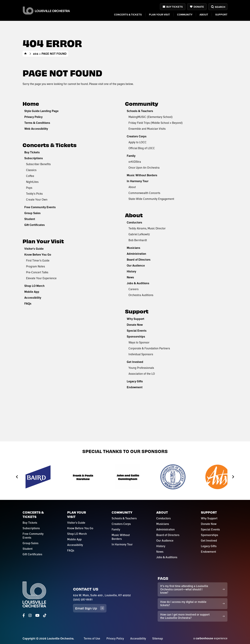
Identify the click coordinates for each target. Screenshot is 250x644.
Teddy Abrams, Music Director (147, 228)
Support (221, 14)
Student (30, 219)
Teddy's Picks (34, 194)
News (130, 277)
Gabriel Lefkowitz (139, 234)
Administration (136, 254)
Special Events (137, 331)
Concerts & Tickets (128, 14)
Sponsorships (136, 336)
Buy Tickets (175, 7)
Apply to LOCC (137, 142)
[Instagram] (30, 615)
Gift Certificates (35, 225)
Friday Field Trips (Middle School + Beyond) (156, 123)
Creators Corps (137, 136)
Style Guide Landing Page (41, 111)
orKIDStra (135, 162)
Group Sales (32, 213)
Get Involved (135, 362)
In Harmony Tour (138, 181)
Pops (29, 188)
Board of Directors (139, 260)
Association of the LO (142, 374)
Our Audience (136, 265)
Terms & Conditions (37, 123)
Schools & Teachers (140, 111)
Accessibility (33, 298)
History (131, 271)
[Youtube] (37, 615)
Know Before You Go (38, 255)
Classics (31, 170)
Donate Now (135, 325)
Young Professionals (141, 368)
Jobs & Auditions (138, 283)
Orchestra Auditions (141, 295)
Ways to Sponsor (139, 342)
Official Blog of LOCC (142, 148)
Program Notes (36, 266)
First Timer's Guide (38, 260)
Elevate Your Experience (41, 278)
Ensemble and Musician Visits (147, 129)
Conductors (134, 222)
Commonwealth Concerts (144, 193)
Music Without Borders (142, 175)
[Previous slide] (17, 477)
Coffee (30, 176)
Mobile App (32, 292)
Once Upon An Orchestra (144, 167)
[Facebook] (24, 615)
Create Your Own (37, 199)
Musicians (134, 248)
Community (185, 14)
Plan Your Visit (159, 14)
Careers (134, 289)
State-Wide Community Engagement (151, 199)
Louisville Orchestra (46, 11)
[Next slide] (233, 477)
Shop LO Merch (34, 286)
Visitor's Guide (34, 249)
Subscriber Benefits (38, 164)
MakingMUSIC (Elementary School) (151, 117)
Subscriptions (34, 158)
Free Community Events (40, 207)
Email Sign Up (90, 608)
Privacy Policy (33, 117)
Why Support (136, 319)
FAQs (28, 304)
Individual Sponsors (141, 354)
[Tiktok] (45, 615)
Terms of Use (92, 638)
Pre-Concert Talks (37, 272)
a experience (210, 638)
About (204, 14)
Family (131, 156)
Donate (199, 7)
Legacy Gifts (135, 381)
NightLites (32, 182)
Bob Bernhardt (138, 240)
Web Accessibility (36, 129)
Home (26, 54)
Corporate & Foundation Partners (149, 348)
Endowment (135, 387)
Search (218, 7)
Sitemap (158, 638)
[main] (125, 221)
